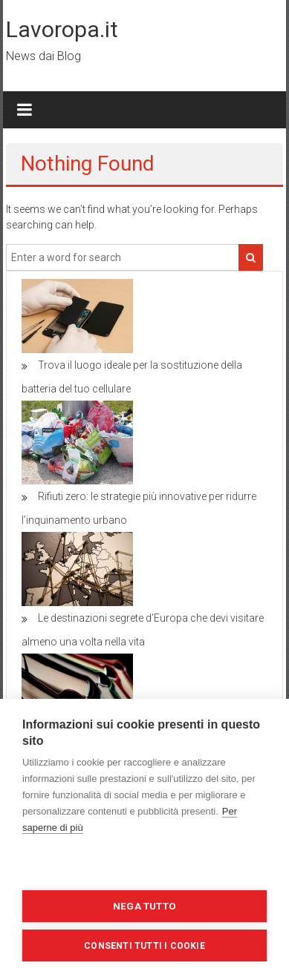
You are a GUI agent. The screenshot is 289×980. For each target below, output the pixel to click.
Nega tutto (144, 906)
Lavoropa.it (62, 29)
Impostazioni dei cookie (145, 866)
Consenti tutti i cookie (144, 946)
